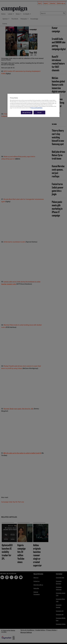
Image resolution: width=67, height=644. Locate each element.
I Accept (39, 112)
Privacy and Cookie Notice (36, 108)
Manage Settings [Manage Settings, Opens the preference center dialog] (27, 112)
